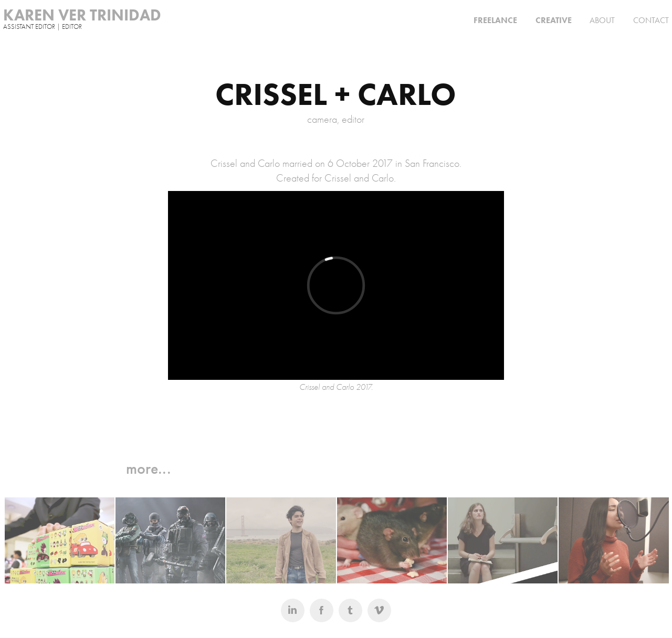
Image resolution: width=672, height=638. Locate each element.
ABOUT (602, 20)
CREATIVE (554, 20)
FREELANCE (495, 20)
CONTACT (651, 20)
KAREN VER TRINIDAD (82, 15)
